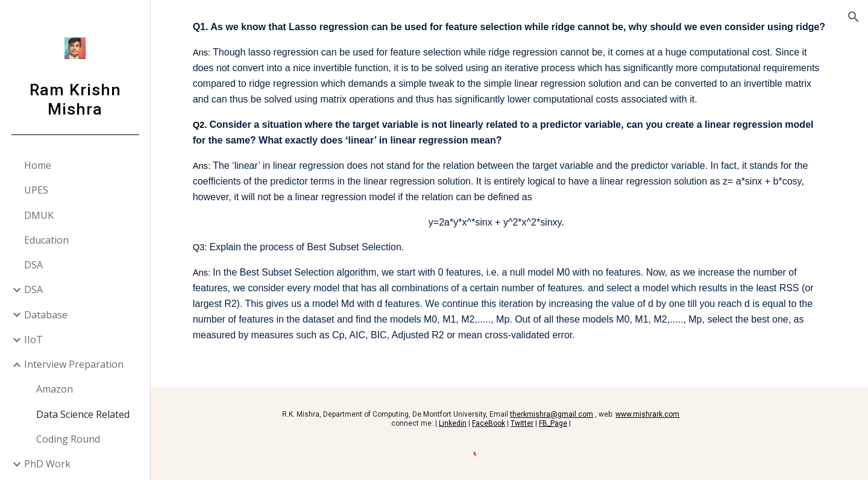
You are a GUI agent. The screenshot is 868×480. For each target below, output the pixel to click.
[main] (510, 194)
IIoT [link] (33, 339)
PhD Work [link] (47, 464)
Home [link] (38, 165)
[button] (854, 17)
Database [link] (46, 315)
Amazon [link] (55, 389)
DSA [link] (33, 265)
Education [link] (46, 240)
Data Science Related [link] (83, 414)
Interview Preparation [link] (74, 364)
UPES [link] (36, 190)
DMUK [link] (39, 215)
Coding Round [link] (68, 439)
